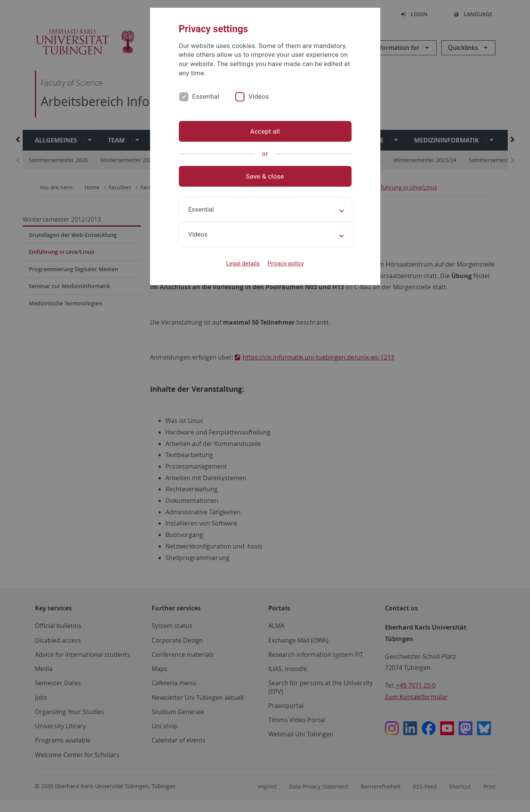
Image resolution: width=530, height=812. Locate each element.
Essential (206, 96)
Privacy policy (286, 263)
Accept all (265, 131)
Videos (259, 96)
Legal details (243, 263)
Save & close (265, 176)
